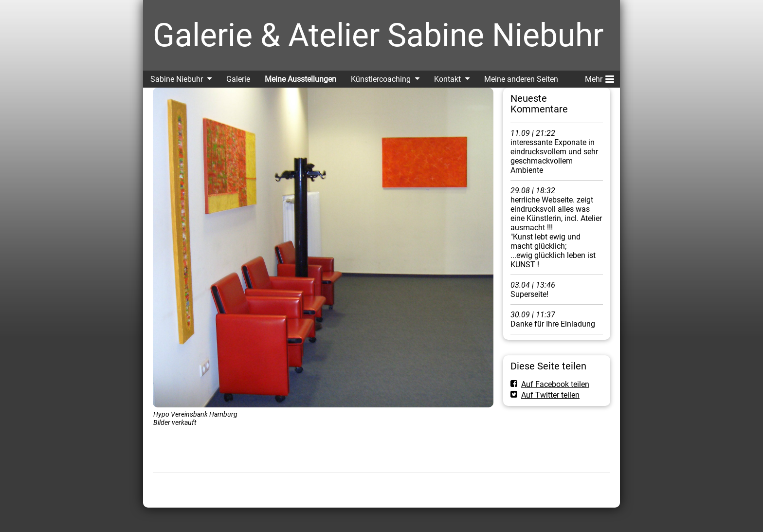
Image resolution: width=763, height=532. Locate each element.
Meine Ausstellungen (300, 79)
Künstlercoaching (381, 79)
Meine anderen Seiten (521, 79)
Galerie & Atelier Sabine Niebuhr (378, 35)
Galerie (238, 79)
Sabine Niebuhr (177, 79)
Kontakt (447, 79)
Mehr (599, 77)
